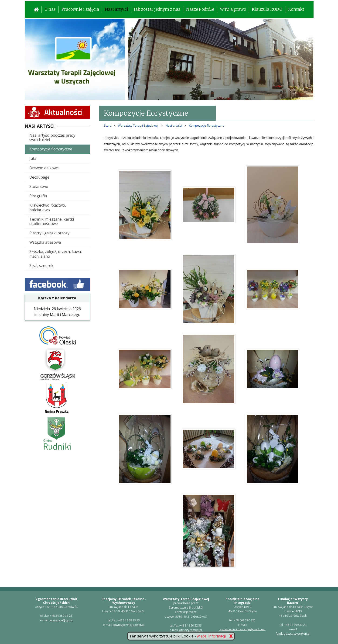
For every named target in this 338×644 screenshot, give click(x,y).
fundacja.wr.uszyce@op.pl (293, 634)
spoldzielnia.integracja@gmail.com (242, 629)
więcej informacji (211, 636)
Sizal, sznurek (41, 266)
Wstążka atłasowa (45, 242)
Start (107, 125)
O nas (50, 9)
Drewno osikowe (44, 168)
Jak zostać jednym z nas (157, 9)
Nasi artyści (116, 9)
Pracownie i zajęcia (80, 9)
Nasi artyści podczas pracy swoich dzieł (52, 137)
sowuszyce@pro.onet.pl (129, 625)
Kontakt (296, 9)
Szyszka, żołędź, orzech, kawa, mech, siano (56, 254)
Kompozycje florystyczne (51, 149)
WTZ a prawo (233, 9)
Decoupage (39, 177)
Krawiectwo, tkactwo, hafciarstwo (48, 207)
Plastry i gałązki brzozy (49, 233)
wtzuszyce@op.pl (61, 620)
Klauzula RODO (267, 9)
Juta (33, 158)
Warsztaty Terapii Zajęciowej (138, 125)
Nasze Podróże (200, 9)
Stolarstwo (39, 187)
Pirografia (38, 196)
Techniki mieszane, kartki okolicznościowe (52, 221)
